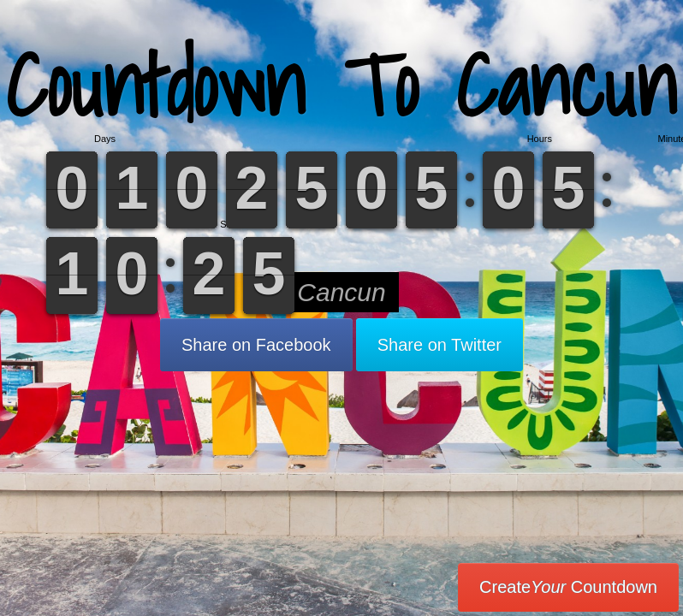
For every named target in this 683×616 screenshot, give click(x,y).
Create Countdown (568, 587)
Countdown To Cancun (341, 85)
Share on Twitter (439, 345)
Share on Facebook (256, 345)
